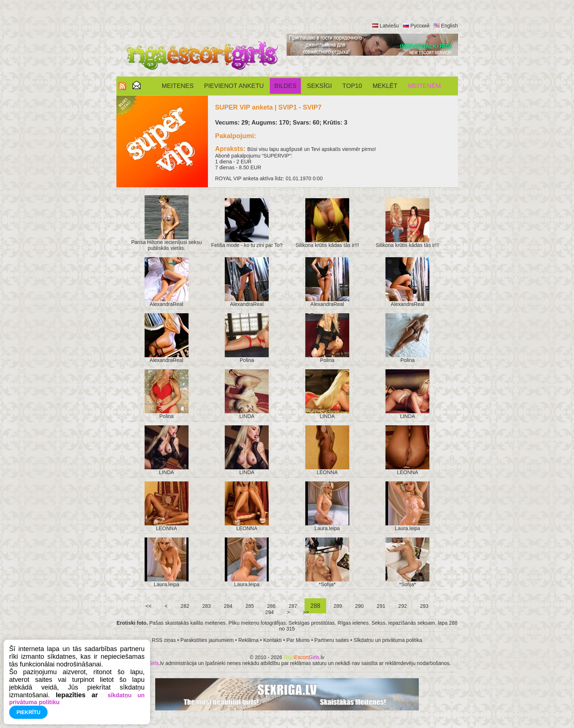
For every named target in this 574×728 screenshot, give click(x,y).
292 (402, 606)
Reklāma (248, 640)
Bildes (285, 86)
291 (381, 606)
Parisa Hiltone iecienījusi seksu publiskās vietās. (166, 245)
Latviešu (389, 26)
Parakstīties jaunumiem (207, 640)
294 (269, 612)
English (450, 26)
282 (185, 606)
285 (250, 606)
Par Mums (298, 640)
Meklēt (385, 86)
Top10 (352, 86)
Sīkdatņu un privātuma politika (388, 640)
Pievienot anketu (234, 86)
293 (424, 606)
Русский (420, 26)
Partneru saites (332, 640)
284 (228, 606)
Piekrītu (28, 712)
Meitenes (178, 86)
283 (207, 606)
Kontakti (273, 640)
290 (359, 606)
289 (338, 606)
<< (149, 606)
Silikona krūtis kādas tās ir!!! (327, 245)
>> (306, 612)
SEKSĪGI (320, 86)
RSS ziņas (164, 640)
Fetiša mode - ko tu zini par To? (247, 245)
